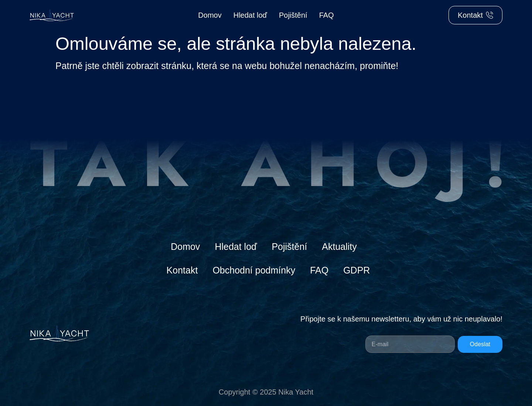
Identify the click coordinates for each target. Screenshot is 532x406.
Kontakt (182, 270)
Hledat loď (250, 15)
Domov (210, 15)
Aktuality (339, 247)
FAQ (327, 15)
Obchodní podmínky (254, 270)
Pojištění (293, 15)
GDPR (357, 270)
